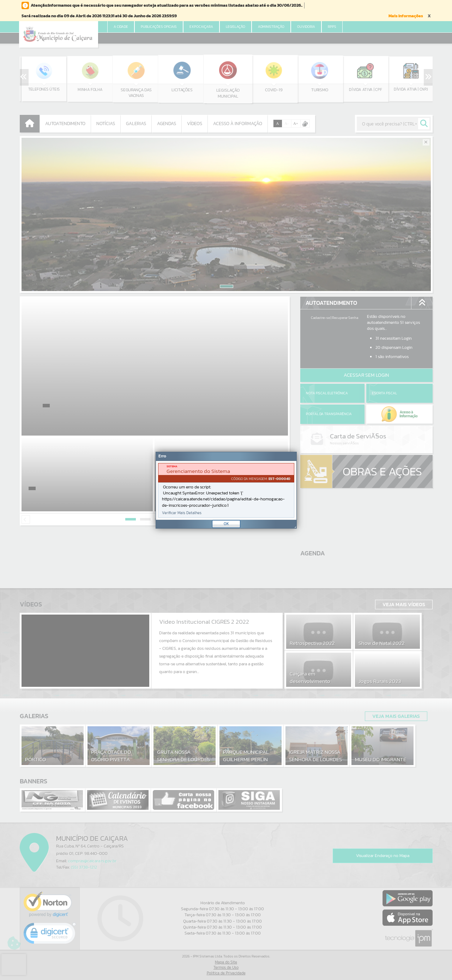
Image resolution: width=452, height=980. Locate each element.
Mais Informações (406, 16)
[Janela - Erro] (226, 490)
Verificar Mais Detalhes (182, 513)
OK (226, 524)
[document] (226, 490)
